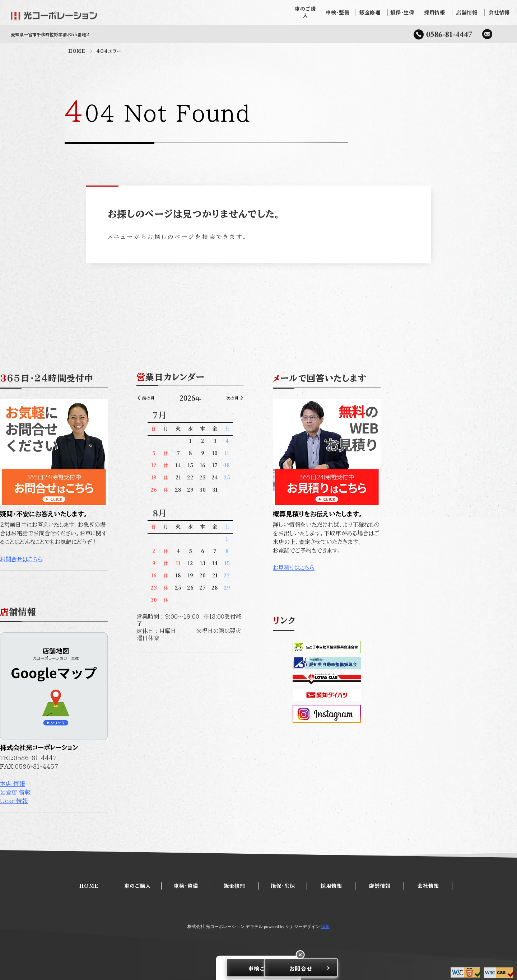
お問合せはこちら (90, 559)
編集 (325, 927)
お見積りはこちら (362, 568)
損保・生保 (404, 13)
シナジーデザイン (303, 927)
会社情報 (501, 13)
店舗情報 (469, 13)
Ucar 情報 (82, 801)
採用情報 (436, 13)
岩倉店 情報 (83, 792)
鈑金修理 (372, 13)
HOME (77, 51)
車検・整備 (339, 13)
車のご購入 (307, 13)
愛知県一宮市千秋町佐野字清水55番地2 (50, 34)
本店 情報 (81, 784)
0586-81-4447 (449, 34)
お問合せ (298, 968)
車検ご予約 (219, 968)
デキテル (254, 927)
